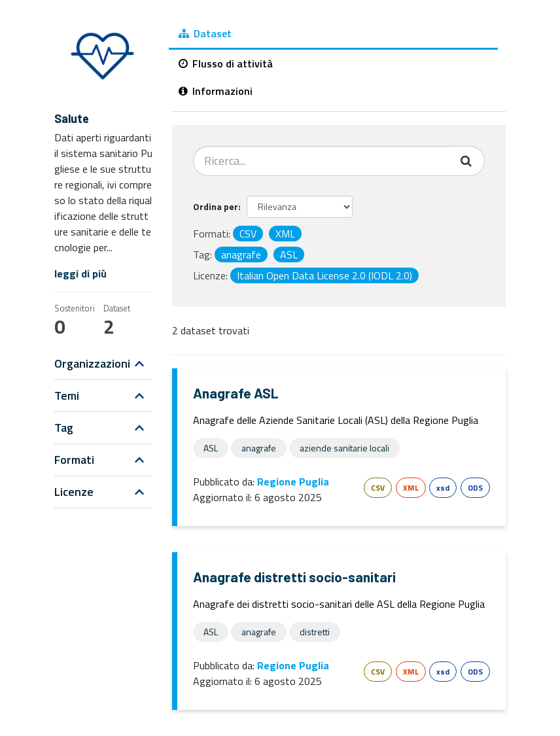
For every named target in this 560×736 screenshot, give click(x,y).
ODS (475, 488)
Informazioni (216, 91)
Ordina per (216, 206)
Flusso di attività (226, 63)
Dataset (205, 33)
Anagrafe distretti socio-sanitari (294, 577)
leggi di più (80, 273)
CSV (378, 488)
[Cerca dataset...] (322, 161)
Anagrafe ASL (236, 393)
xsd (443, 488)
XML (411, 488)
